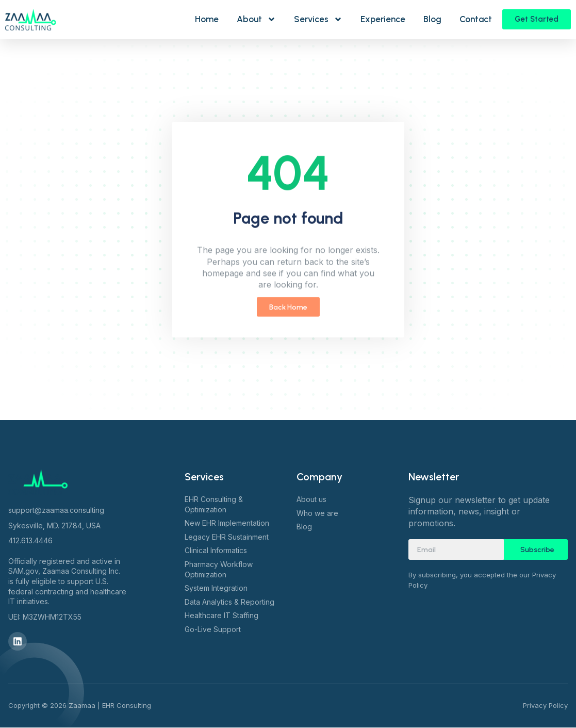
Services (318, 19)
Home (207, 19)
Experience (383, 19)
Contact (476, 19)
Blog (432, 19)
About (256, 19)
